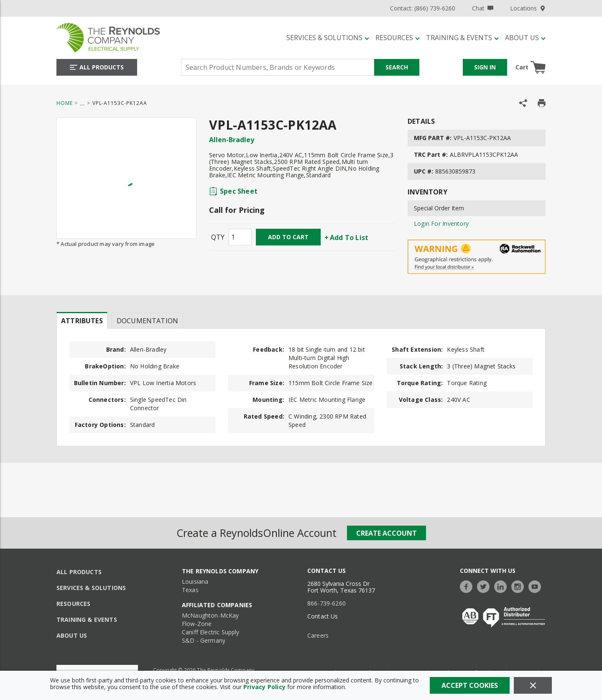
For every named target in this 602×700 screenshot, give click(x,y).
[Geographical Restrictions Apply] (477, 257)
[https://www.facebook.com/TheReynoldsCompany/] (468, 586)
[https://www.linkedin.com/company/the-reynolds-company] (503, 586)
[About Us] (525, 38)
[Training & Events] (462, 38)
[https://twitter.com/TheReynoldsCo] (485, 586)
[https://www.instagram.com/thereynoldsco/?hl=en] (520, 586)
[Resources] (398, 38)
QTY (218, 237)
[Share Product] (523, 103)
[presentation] (82, 320)
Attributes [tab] (82, 321)
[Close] (533, 685)
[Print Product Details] (542, 103)
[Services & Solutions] (328, 38)
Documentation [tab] (147, 321)
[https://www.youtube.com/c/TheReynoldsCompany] (537, 586)
